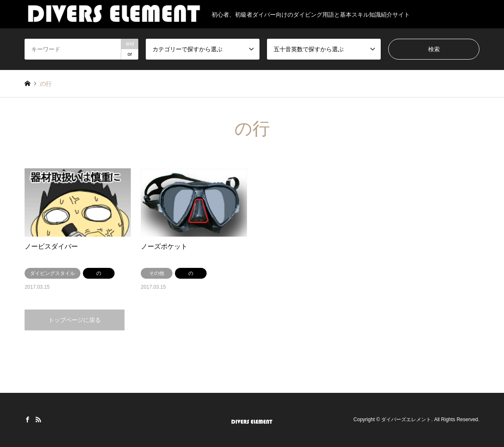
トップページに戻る (75, 320)
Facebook (27, 420)
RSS (38, 420)
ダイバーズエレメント (406, 420)
